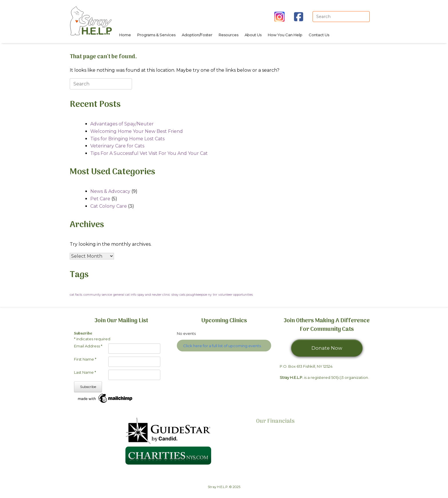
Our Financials (275, 421)
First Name (85, 359)
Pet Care (100, 199)
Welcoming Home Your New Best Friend (137, 131)
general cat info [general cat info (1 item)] (125, 295)
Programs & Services (156, 35)
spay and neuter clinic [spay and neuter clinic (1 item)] (154, 295)
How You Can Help (285, 35)
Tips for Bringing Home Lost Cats (127, 139)
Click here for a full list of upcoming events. (222, 346)
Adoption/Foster (197, 35)
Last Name (85, 372)
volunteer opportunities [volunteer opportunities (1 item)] (236, 295)
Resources (228, 35)
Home (125, 35)
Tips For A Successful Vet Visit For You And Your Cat (149, 153)
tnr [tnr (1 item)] (215, 295)
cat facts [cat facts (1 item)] (76, 295)
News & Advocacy (110, 191)
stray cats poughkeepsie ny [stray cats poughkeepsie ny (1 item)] (192, 295)
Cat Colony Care (109, 206)
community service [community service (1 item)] (98, 295)
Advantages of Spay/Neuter (122, 124)
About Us (253, 35)
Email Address (88, 346)
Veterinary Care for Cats (117, 146)
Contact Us (319, 35)
